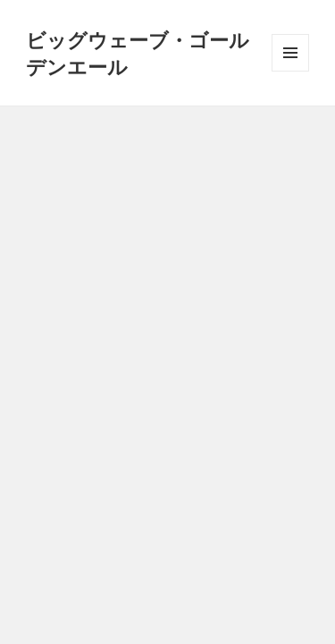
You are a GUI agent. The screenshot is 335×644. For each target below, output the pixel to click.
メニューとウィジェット (290, 71)
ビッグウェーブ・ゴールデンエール (138, 53)
